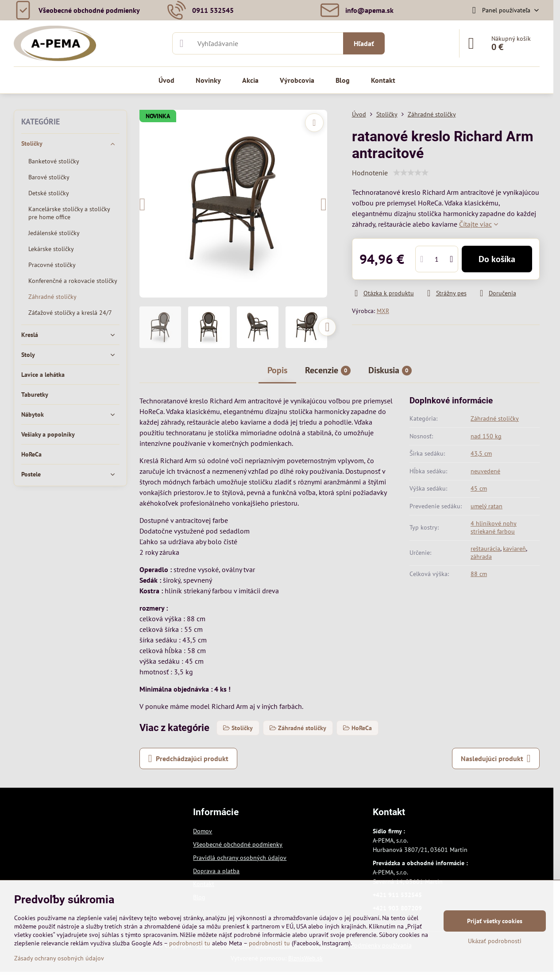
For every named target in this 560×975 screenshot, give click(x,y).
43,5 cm (481, 453)
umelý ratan (487, 506)
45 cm (479, 488)
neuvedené (485, 471)
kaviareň (514, 549)
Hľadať (364, 43)
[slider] (411, 173)
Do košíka (497, 259)
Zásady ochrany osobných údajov (59, 958)
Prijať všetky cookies (495, 921)
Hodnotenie (370, 173)
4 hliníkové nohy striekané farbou (494, 527)
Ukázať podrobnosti (495, 941)
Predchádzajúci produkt (188, 758)
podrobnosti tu (190, 943)
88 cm (479, 574)
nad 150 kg (486, 436)
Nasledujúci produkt (496, 758)
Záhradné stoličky (495, 418)
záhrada (481, 557)
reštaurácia (485, 549)
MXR (383, 311)
